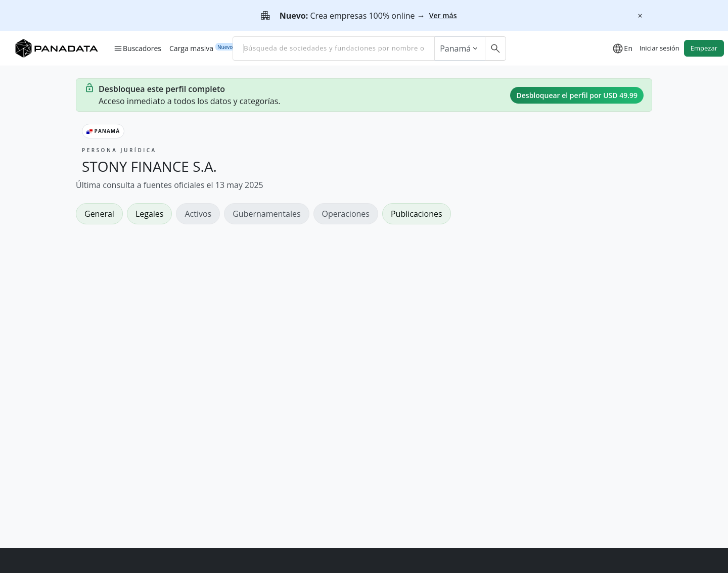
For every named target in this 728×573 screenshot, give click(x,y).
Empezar (704, 48)
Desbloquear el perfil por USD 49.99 (577, 95)
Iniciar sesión (659, 48)
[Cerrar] (640, 16)
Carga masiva (191, 48)
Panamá (460, 49)
